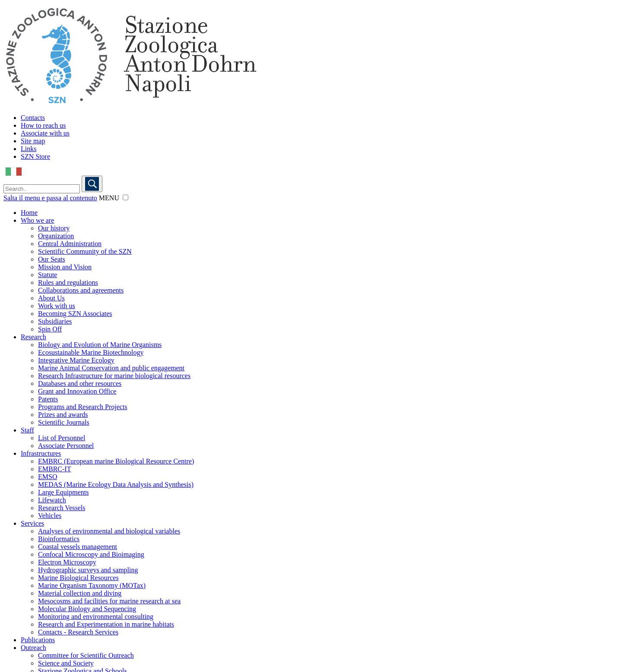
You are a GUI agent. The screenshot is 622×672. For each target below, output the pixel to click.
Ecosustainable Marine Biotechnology (91, 352)
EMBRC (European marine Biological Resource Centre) (116, 461)
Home (29, 213)
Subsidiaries (55, 321)
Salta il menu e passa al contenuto (50, 198)
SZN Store (35, 156)
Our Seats (52, 259)
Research (33, 337)
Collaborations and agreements (81, 290)
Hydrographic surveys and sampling (88, 570)
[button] (125, 197)
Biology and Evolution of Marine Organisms (100, 345)
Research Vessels (62, 508)
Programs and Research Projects (83, 407)
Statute (48, 275)
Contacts (33, 118)
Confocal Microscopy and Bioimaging (91, 554)
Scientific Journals (64, 422)
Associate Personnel (66, 446)
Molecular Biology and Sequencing (87, 609)
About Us (51, 298)
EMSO (48, 477)
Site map (33, 141)
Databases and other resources (80, 383)
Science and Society (66, 663)
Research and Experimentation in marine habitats (106, 624)
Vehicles (50, 516)
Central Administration (70, 244)
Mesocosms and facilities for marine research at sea (109, 601)
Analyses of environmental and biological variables (109, 531)
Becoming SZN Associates (75, 314)
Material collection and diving (80, 593)
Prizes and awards (63, 415)
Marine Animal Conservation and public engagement (111, 368)
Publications (38, 640)
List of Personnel (62, 438)
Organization (56, 236)
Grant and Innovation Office (77, 391)
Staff (27, 430)
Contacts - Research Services (78, 632)
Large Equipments (63, 492)
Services (32, 523)
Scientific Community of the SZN (85, 251)
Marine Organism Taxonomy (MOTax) (92, 585)
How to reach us (43, 125)
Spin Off (50, 329)
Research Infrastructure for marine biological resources (114, 376)
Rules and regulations (68, 282)
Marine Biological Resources (78, 578)
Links (29, 149)
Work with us (57, 306)
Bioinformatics (59, 539)
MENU (109, 198)
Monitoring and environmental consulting (96, 617)
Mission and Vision (65, 267)
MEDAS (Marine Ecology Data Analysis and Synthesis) (116, 484)
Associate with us (45, 133)
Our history (54, 228)
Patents (48, 399)
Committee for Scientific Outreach (86, 655)
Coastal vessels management (78, 547)
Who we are (37, 220)
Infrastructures (41, 453)
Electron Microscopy (67, 562)
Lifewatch (52, 500)
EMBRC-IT (54, 469)
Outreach (33, 648)
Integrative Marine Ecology (76, 360)
